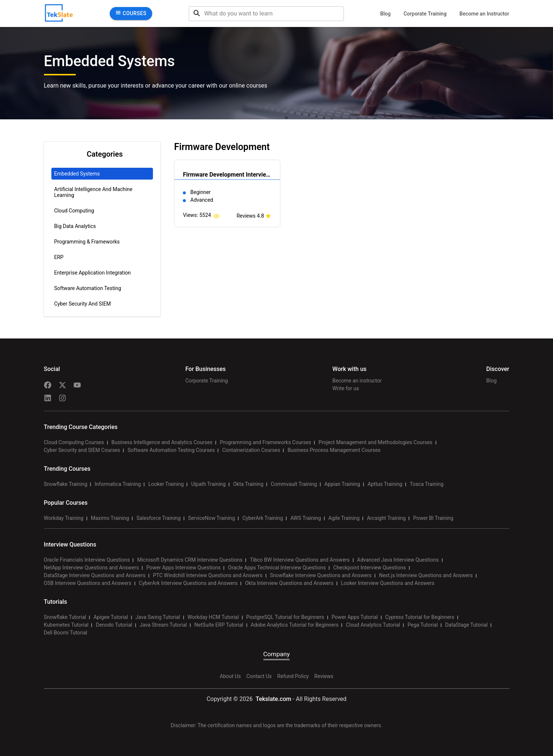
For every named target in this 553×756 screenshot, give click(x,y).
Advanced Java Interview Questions (398, 560)
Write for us (346, 388)
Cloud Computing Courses (74, 442)
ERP (59, 257)
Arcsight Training (386, 518)
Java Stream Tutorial (163, 625)
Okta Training (248, 484)
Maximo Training (110, 518)
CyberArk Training (263, 518)
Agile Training (344, 518)
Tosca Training (426, 484)
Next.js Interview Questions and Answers (426, 575)
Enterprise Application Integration (93, 273)
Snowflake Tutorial (65, 617)
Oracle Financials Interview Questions (87, 560)
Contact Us (259, 676)
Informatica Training (118, 484)
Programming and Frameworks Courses (265, 442)
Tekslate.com (273, 699)
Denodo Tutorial (114, 625)
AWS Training (306, 518)
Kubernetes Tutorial (66, 625)
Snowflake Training (66, 484)
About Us (230, 676)
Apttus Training (385, 484)
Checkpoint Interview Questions (370, 568)
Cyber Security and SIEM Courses (82, 450)
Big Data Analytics (75, 226)
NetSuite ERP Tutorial (219, 625)
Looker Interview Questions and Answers (388, 583)
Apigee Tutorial (111, 617)
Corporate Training (425, 14)
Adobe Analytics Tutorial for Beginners (295, 625)
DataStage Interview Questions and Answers (95, 575)
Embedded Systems (77, 174)
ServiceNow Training (211, 518)
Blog (385, 14)
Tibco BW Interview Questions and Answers (300, 560)
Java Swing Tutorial (158, 617)
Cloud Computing (74, 211)
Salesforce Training (158, 518)
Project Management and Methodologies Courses (375, 442)
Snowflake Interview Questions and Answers (321, 575)
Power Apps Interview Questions (183, 568)
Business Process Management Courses (334, 450)
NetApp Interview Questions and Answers (91, 568)
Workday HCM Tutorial (213, 617)
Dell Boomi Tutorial (66, 633)
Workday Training (64, 518)
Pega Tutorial (423, 625)
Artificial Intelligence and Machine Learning (93, 192)
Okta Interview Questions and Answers (289, 583)
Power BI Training (433, 518)
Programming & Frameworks (87, 242)
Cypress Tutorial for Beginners (420, 617)
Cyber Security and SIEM (83, 304)
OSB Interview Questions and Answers (88, 583)
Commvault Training (294, 484)
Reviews (324, 676)
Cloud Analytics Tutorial (373, 625)
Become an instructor (357, 381)
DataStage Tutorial (466, 625)
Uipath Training (208, 484)
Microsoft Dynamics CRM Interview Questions (190, 560)
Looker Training (166, 484)
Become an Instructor (484, 14)
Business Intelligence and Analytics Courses (162, 442)
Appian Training (342, 484)
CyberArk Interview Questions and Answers (188, 583)
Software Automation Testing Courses (171, 450)
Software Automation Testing (88, 288)
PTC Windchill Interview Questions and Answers (208, 575)
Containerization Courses (251, 450)
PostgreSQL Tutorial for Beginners (285, 617)
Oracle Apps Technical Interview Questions (277, 568)
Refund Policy (293, 676)
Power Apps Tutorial (355, 617)
